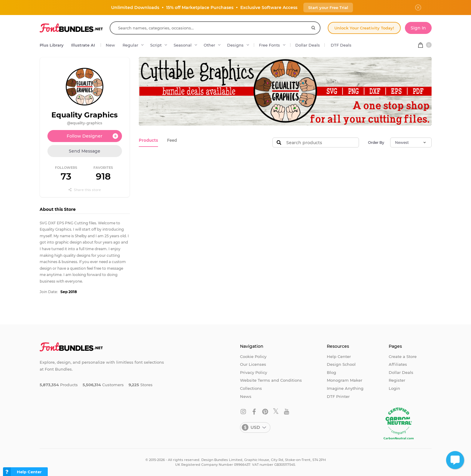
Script (156, 45)
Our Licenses (253, 364)
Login (394, 388)
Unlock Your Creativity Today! (364, 28)
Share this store (85, 190)
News (246, 396)
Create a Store (403, 356)
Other (209, 45)
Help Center (339, 356)
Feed (171, 140)
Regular (130, 45)
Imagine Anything (345, 388)
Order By (376, 142)
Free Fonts (269, 45)
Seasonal (183, 45)
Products (148, 140)
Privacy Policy (254, 372)
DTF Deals (341, 45)
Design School (341, 364)
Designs (235, 45)
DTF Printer (338, 396)
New (110, 45)
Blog (331, 372)
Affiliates (398, 364)
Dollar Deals (308, 45)
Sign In (418, 28)
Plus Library (52, 45)
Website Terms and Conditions (271, 380)
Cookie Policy (253, 356)
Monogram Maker (345, 380)
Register (397, 380)
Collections (251, 388)
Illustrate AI (83, 45)
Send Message (85, 151)
